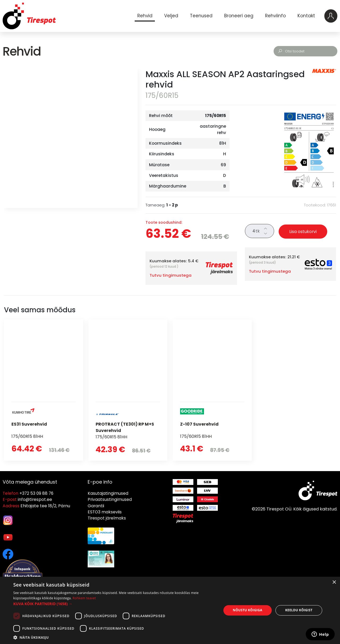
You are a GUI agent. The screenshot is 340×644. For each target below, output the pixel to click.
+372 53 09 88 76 (36, 493)
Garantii (96, 506)
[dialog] (170, 610)
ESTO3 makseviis (105, 512)
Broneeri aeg (238, 16)
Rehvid (144, 16)
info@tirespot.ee (35, 499)
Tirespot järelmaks (107, 518)
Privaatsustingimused (110, 499)
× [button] (334, 582)
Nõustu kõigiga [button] (248, 610)
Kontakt (306, 16)
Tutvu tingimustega (171, 275)
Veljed (170, 16)
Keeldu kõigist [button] (299, 610)
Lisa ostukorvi (303, 232)
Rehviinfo (275, 16)
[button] (114, 604)
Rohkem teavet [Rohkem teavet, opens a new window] (84, 598)
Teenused (201, 16)
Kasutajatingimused (108, 493)
